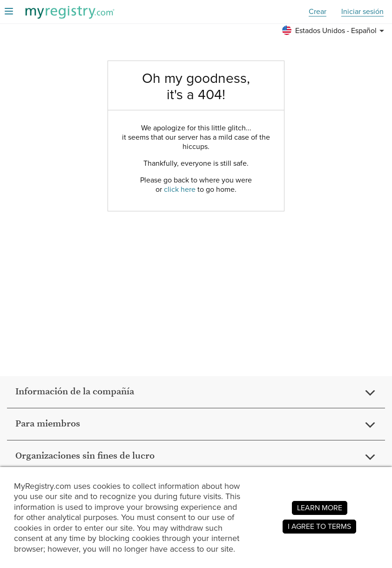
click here (180, 189)
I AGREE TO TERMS (319, 526)
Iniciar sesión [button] (362, 12)
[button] (335, 31)
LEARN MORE (320, 508)
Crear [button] (318, 12)
